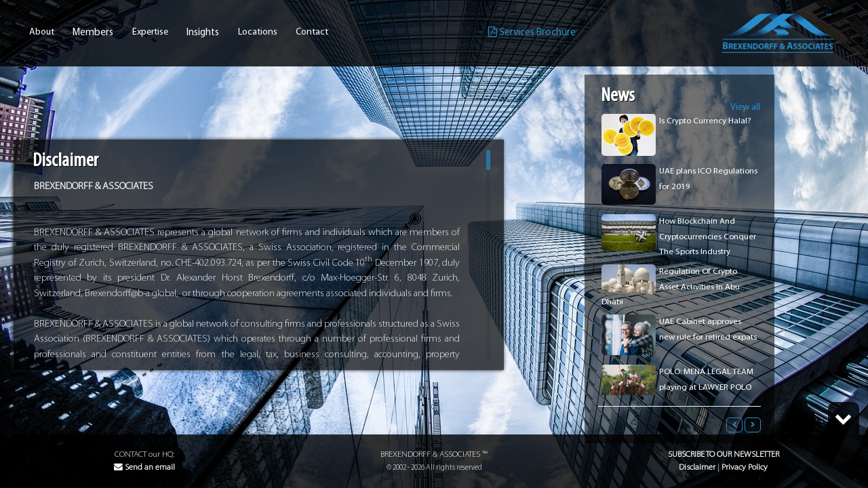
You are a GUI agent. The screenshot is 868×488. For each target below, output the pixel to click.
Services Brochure (532, 32)
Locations (258, 33)
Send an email (144, 467)
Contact (312, 33)
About (42, 33)
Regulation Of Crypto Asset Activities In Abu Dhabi (671, 287)
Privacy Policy (745, 467)
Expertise (150, 33)
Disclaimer (697, 467)
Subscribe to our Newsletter (724, 454)
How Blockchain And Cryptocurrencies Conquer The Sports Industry (708, 237)
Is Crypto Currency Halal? (705, 121)
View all (745, 107)
